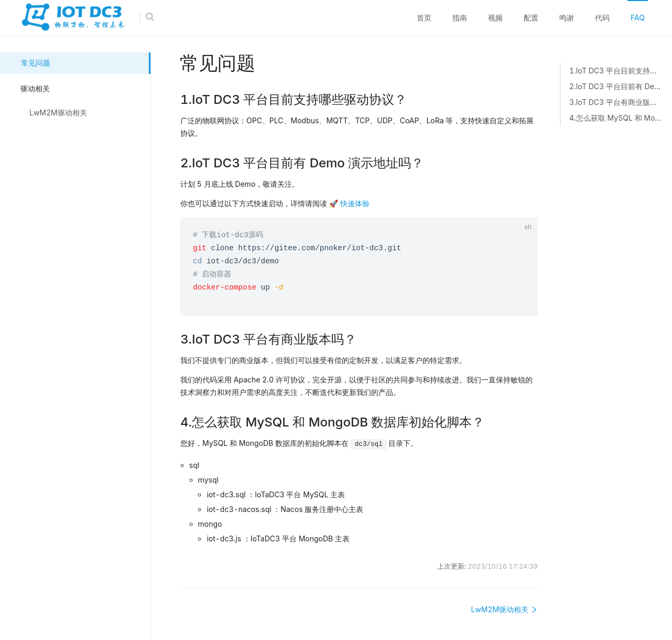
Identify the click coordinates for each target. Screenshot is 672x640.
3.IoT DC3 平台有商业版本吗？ (615, 102)
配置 (531, 18)
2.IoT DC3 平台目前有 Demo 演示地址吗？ (615, 87)
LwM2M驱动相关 (58, 113)
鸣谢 (567, 18)
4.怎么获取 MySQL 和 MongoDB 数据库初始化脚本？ (615, 118)
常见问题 (36, 63)
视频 (495, 18)
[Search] (182, 17)
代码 (602, 18)
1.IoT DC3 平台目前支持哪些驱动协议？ (615, 71)
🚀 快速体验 (349, 203)
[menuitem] (424, 18)
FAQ (638, 18)
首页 (424, 18)
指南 (460, 18)
